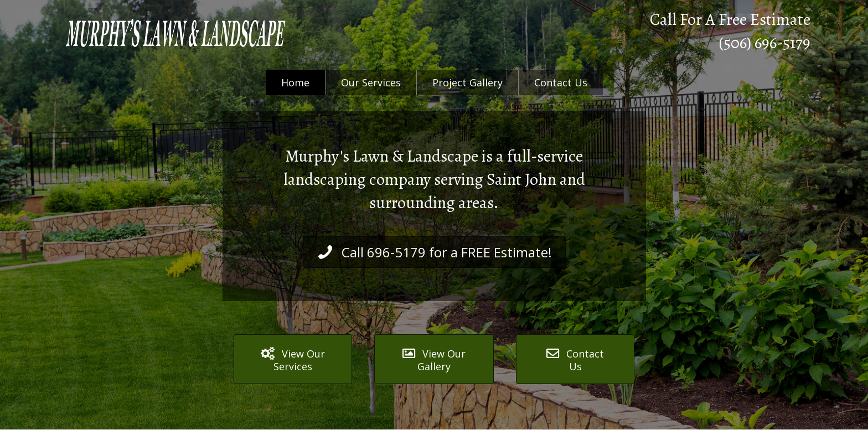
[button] (434, 252)
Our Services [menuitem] (371, 82)
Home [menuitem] (295, 82)
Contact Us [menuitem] (561, 82)
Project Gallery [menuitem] (467, 82)
